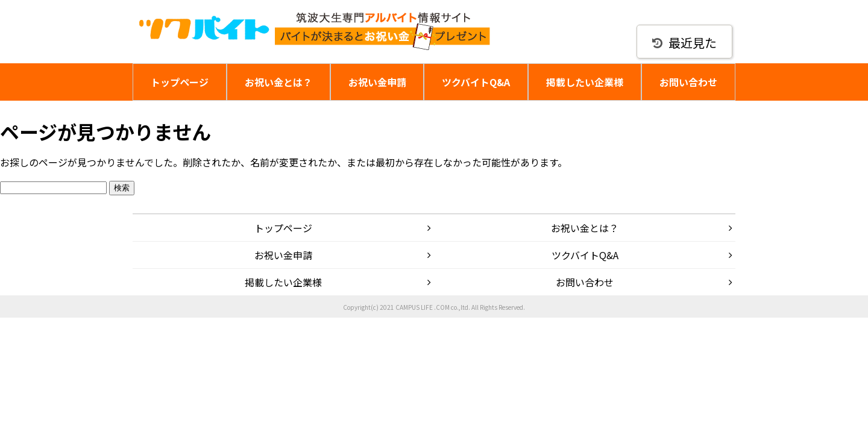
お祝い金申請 (377, 82)
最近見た (684, 42)
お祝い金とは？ (278, 82)
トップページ (180, 82)
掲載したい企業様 (585, 82)
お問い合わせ (688, 82)
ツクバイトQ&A (476, 82)
